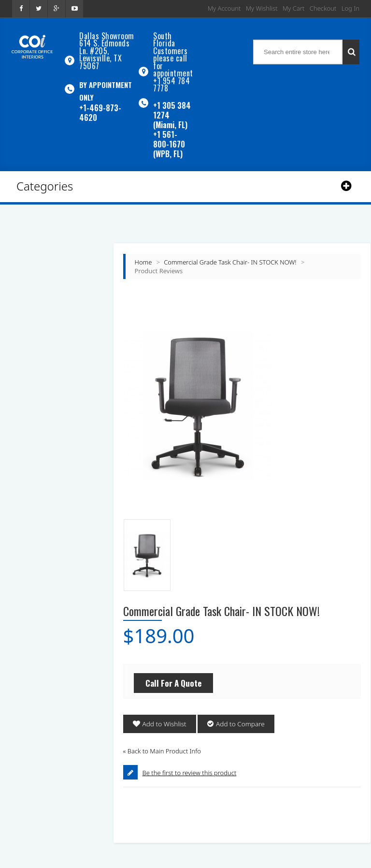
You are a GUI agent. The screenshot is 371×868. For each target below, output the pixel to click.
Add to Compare (237, 710)
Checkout (323, 8)
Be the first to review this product (190, 759)
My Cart (293, 8)
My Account (224, 8)
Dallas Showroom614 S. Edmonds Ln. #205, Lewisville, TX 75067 (107, 47)
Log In (350, 8)
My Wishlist (262, 8)
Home (143, 249)
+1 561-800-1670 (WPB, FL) (169, 131)
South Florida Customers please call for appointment (173, 50)
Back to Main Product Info (162, 737)
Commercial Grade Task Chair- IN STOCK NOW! (230, 249)
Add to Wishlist (164, 710)
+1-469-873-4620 (100, 104)
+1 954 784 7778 (171, 73)
